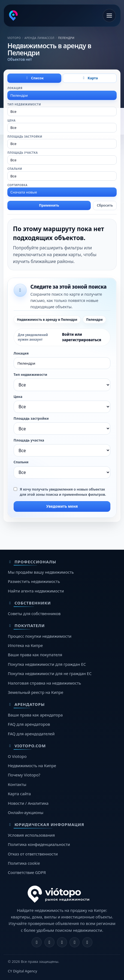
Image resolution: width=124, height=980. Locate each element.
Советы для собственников (34, 613)
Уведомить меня (62, 506)
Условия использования (31, 835)
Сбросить (105, 205)
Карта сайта (19, 794)
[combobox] (62, 95)
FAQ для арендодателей (31, 734)
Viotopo (14, 38)
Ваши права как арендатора (35, 715)
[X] (62, 942)
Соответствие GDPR (27, 872)
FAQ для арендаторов (29, 724)
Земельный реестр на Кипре (36, 692)
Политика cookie (24, 863)
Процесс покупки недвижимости (40, 636)
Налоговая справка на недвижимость (44, 683)
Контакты (17, 784)
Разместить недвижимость (34, 581)
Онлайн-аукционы (26, 812)
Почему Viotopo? (24, 775)
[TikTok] (87, 942)
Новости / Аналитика (28, 803)
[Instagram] (49, 942)
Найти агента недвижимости (36, 591)
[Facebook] (37, 942)
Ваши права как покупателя (35, 655)
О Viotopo (17, 756)
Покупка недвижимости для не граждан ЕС (50, 673)
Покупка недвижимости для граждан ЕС (47, 664)
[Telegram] (75, 942)
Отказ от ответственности (33, 854)
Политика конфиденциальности (39, 844)
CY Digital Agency (22, 971)
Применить (49, 205)
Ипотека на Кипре (25, 645)
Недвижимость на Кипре (32, 766)
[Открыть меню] (109, 16)
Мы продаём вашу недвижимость (41, 572)
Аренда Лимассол (40, 38)
